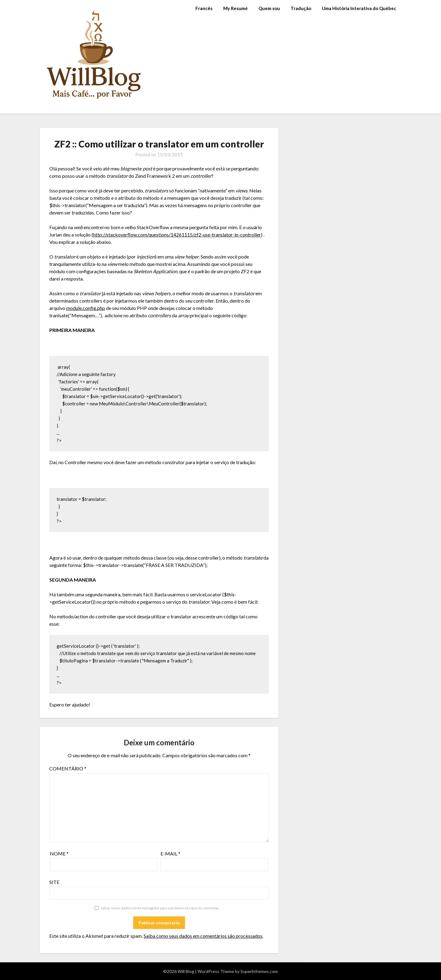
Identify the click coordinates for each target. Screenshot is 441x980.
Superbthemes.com (259, 971)
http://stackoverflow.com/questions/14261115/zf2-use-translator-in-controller (177, 235)
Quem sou (269, 8)
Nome (59, 853)
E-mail (170, 853)
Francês (204, 8)
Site (54, 882)
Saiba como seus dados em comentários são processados (203, 936)
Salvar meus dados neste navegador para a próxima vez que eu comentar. (160, 908)
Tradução (301, 8)
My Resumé (236, 8)
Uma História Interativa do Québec (359, 8)
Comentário (68, 768)
